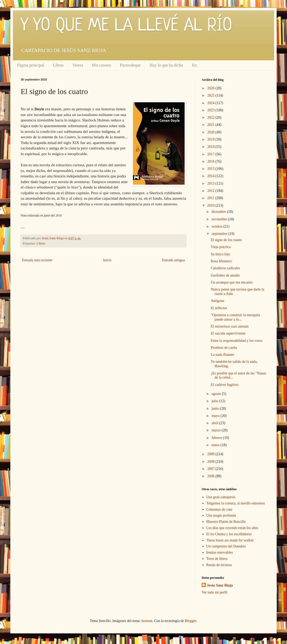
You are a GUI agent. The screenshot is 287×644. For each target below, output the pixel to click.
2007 (212, 469)
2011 (211, 198)
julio (215, 401)
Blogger (191, 621)
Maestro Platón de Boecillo (226, 522)
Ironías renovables (220, 552)
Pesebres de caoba (224, 348)
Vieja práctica (221, 247)
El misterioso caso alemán (230, 326)
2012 (212, 191)
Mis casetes (101, 65)
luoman (147, 621)
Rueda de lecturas (219, 565)
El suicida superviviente (228, 333)
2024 (212, 103)
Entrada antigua (173, 260)
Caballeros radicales (225, 268)
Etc (195, 65)
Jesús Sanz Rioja (220, 585)
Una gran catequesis (221, 497)
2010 (212, 205)
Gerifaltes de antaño (225, 275)
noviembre (220, 219)
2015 (212, 169)
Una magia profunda (221, 515)
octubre (217, 226)
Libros (58, 65)
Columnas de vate (219, 509)
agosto (217, 394)
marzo (216, 430)
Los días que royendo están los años (232, 528)
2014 (212, 176)
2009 (212, 454)
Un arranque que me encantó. (232, 282)
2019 (212, 139)
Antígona (217, 301)
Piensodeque (130, 65)
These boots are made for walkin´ (231, 540)
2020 (212, 132)
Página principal (31, 65)
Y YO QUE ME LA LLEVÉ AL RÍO (126, 26)
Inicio (107, 260)
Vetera (78, 65)
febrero (217, 438)
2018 (212, 147)
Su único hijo (220, 254)
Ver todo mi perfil (215, 592)
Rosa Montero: (222, 261)
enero (216, 445)
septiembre (220, 234)
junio (216, 408)
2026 (212, 88)
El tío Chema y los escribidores (229, 534)
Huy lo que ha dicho (166, 65)
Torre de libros (217, 559)
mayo (216, 416)
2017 (212, 154)
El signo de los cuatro (226, 240)
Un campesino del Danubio (226, 546)
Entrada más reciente (37, 260)
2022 (212, 117)
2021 (212, 125)
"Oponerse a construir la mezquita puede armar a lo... (235, 317)
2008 (212, 462)
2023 (212, 110)
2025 (212, 95)
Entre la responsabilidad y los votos (236, 341)
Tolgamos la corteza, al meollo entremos (236, 503)
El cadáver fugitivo (225, 385)
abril (215, 423)
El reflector (219, 308)
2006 (212, 476)
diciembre (219, 212)
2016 (212, 161)
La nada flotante (222, 355)
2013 (212, 183)
